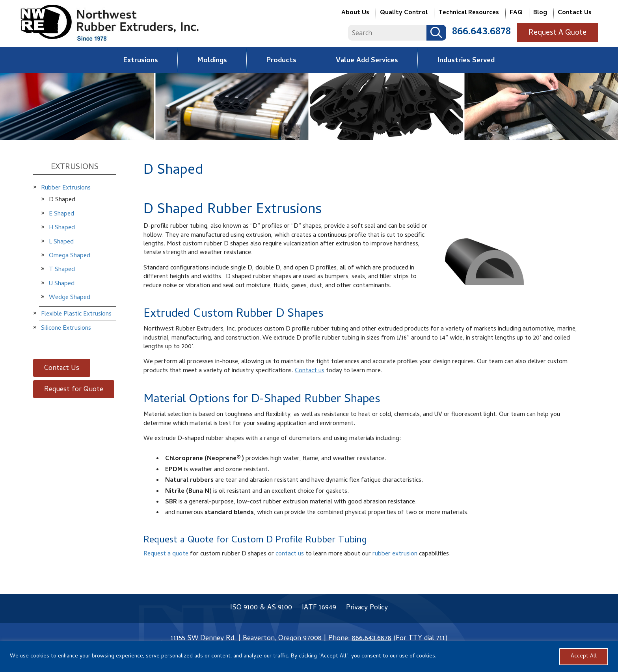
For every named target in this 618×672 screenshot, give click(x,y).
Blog (540, 14)
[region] (309, 656)
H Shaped (62, 228)
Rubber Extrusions (66, 188)
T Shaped (62, 270)
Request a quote (166, 554)
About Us (355, 14)
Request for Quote (74, 390)
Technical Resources (469, 14)
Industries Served (466, 61)
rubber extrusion (395, 554)
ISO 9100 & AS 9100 (261, 608)
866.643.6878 (487, 32)
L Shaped (61, 242)
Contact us (310, 371)
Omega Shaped (70, 256)
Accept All (584, 656)
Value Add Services (367, 61)
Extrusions (141, 61)
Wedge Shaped (70, 298)
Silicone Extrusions (66, 329)
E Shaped (61, 214)
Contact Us (575, 14)
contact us (290, 554)
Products (281, 61)
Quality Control (404, 14)
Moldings (212, 61)
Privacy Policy (367, 608)
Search (442, 33)
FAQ (516, 14)
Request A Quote (560, 33)
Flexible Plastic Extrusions (76, 314)
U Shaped (62, 284)
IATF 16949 (319, 608)
